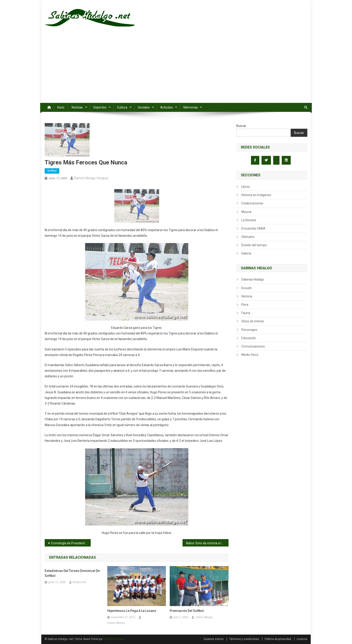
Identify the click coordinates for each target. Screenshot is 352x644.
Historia (247, 296)
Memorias (191, 107)
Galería (246, 253)
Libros (246, 187)
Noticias (77, 107)
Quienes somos (214, 639)
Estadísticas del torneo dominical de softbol (72, 573)
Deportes (100, 107)
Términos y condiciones (244, 639)
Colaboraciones (252, 203)
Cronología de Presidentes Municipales (71, 543)
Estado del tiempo (254, 245)
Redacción (79, 582)
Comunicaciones (253, 346)
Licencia (302, 639)
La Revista (249, 220)
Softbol (52, 171)
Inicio (61, 107)
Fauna (246, 313)
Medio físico (250, 355)
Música (246, 212)
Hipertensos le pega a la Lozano (132, 611)
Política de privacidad (278, 639)
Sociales (144, 107)
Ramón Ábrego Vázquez (91, 178)
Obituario (248, 237)
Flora (245, 305)
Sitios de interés (253, 321)
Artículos (167, 107)
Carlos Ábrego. (116, 623)
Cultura (122, 107)
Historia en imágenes (256, 195)
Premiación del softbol (187, 611)
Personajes (249, 330)
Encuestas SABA (253, 228)
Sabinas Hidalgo (253, 279)
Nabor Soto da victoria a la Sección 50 (207, 543)
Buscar (241, 126)
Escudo (246, 288)
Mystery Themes (114, 639)
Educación (249, 338)
